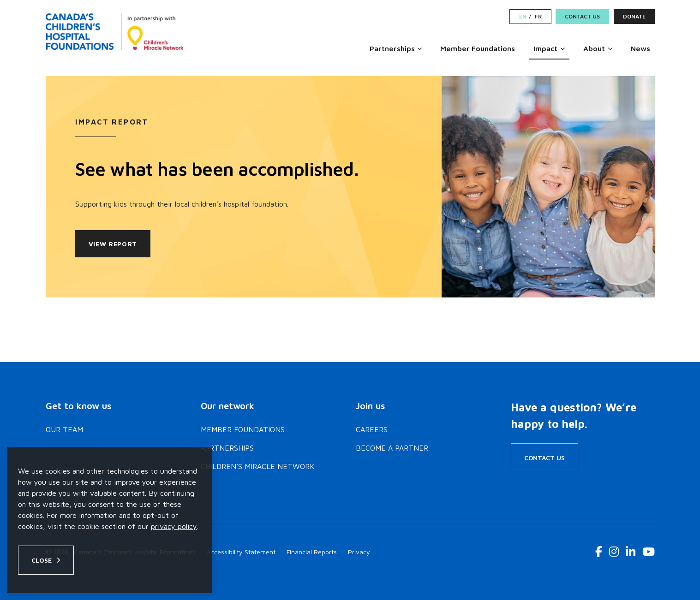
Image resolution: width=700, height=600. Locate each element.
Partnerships (392, 48)
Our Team (64, 429)
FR (538, 17)
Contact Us (582, 16)
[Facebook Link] (599, 552)
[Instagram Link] (614, 552)
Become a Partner (392, 448)
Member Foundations (478, 48)
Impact (545, 48)
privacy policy (174, 526)
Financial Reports (312, 552)
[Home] (117, 31)
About (594, 48)
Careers (372, 429)
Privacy (359, 552)
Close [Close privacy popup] (42, 560)
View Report (113, 244)
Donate (634, 16)
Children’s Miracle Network (257, 466)
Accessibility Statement (241, 552)
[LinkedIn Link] (631, 552)
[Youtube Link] (649, 552)
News (640, 48)
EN (523, 17)
